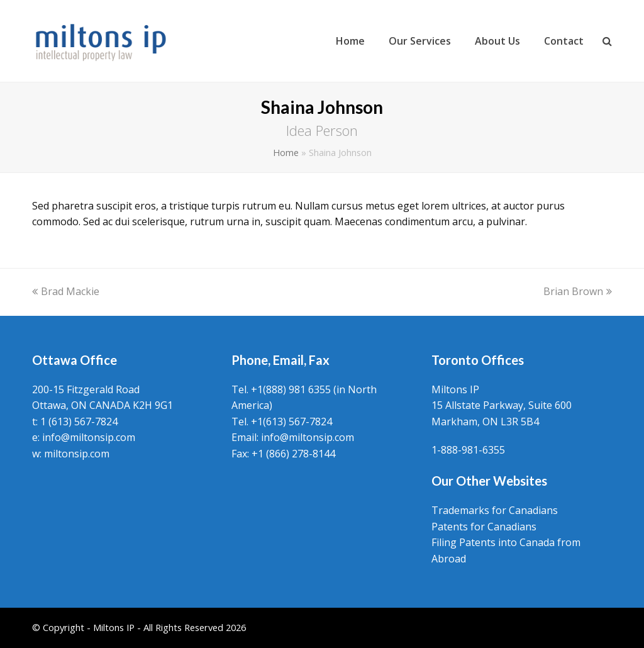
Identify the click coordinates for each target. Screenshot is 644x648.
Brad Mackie (66, 291)
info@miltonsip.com (89, 437)
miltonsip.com (77, 454)
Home (286, 153)
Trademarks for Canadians (495, 510)
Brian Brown (578, 291)
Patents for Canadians (484, 527)
